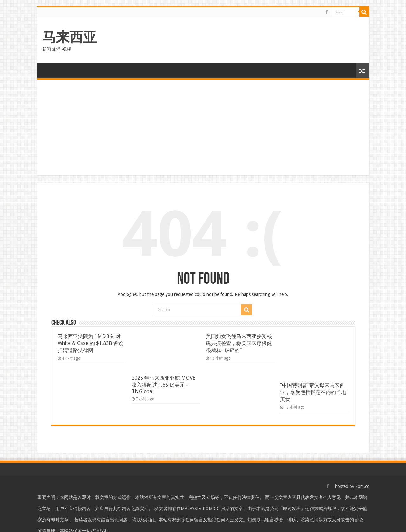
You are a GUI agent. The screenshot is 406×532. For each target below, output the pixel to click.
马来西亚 (69, 37)
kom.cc (362, 486)
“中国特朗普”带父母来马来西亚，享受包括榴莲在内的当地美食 (313, 392)
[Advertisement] (203, 128)
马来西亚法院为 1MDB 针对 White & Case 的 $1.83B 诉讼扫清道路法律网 (91, 343)
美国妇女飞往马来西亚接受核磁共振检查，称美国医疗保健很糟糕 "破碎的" (239, 343)
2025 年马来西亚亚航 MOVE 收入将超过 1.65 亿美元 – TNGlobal (164, 385)
